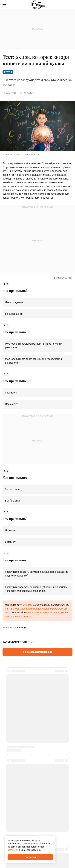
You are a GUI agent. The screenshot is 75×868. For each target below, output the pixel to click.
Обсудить (27, 93)
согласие (12, 850)
